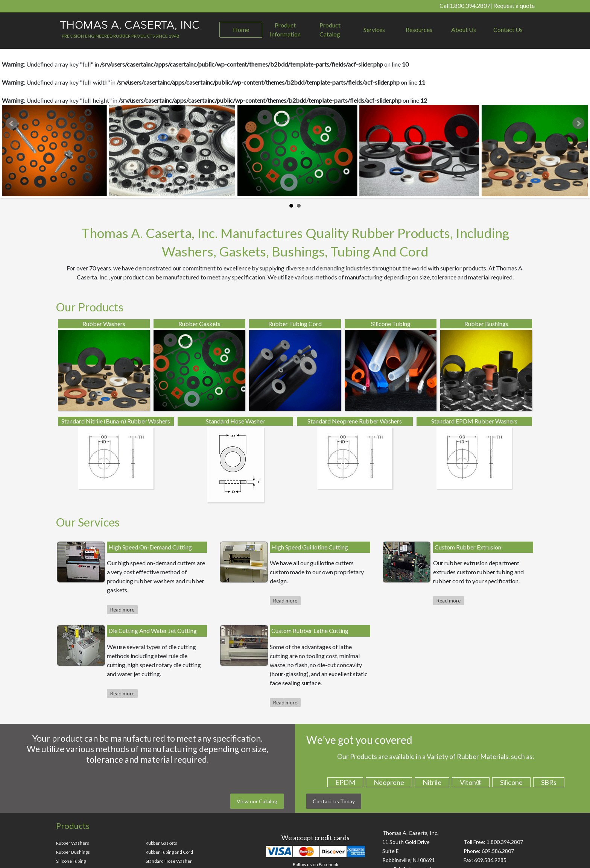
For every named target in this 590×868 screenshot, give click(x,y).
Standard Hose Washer (169, 861)
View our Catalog (257, 801)
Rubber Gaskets (161, 843)
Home (241, 30)
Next (578, 123)
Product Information (285, 30)
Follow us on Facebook (316, 864)
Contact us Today (334, 801)
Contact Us (508, 30)
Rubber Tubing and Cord (169, 852)
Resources (419, 30)
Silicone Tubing (71, 861)
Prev (12, 123)
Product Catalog (330, 30)
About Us (464, 30)
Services (374, 30)
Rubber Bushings (73, 852)
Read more (122, 610)
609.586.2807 (498, 851)
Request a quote (514, 5)
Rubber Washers (73, 843)
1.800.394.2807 (470, 5)
